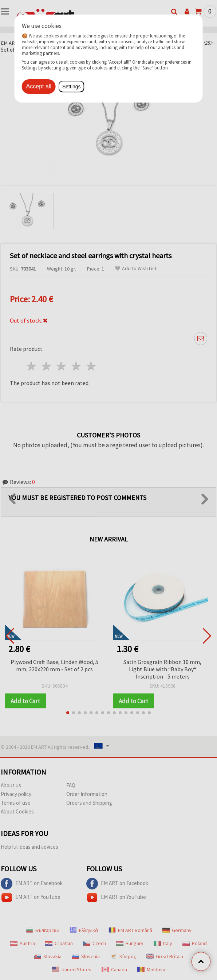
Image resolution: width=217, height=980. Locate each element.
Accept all (39, 86)
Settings (72, 87)
